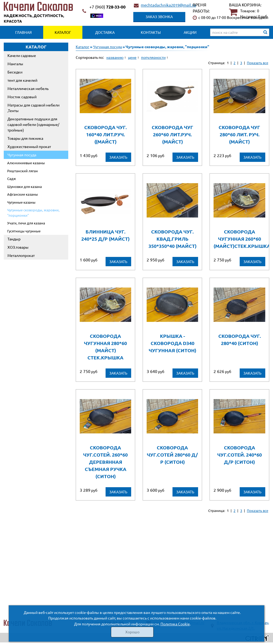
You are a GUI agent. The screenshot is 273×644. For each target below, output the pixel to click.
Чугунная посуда (22, 155)
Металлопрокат (21, 255)
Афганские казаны (23, 194)
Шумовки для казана (25, 186)
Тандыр (14, 239)
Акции (190, 32)
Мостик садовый (22, 97)
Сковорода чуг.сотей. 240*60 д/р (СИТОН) (240, 455)
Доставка (105, 32)
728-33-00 (107, 7)
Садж (12, 179)
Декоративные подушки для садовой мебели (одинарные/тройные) (33, 124)
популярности (153, 57)
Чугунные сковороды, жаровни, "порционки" (33, 213)
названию (115, 57)
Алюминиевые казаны (26, 163)
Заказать (118, 157)
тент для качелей (22, 80)
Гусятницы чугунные (24, 231)
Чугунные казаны (21, 202)
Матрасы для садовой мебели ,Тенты (33, 108)
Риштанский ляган (23, 171)
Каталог (63, 32)
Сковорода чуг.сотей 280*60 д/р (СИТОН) (172, 455)
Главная (23, 32)
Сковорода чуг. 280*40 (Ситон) (240, 339)
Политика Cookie (175, 624)
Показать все (258, 63)
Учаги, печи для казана (26, 223)
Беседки (15, 72)
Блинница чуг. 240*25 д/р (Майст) (105, 235)
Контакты (151, 32)
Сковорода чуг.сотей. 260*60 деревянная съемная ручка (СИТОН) (105, 462)
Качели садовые (22, 55)
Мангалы (15, 64)
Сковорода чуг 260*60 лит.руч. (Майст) (172, 134)
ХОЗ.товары (18, 247)
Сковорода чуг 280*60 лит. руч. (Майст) (239, 134)
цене (132, 57)
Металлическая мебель (28, 88)
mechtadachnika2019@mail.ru (168, 5)
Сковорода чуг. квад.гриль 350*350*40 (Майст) (172, 239)
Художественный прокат (29, 146)
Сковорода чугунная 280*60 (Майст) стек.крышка (105, 347)
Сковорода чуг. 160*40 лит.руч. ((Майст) (105, 134)
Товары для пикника (25, 138)
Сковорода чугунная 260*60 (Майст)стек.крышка (239, 239)
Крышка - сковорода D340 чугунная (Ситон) (172, 343)
